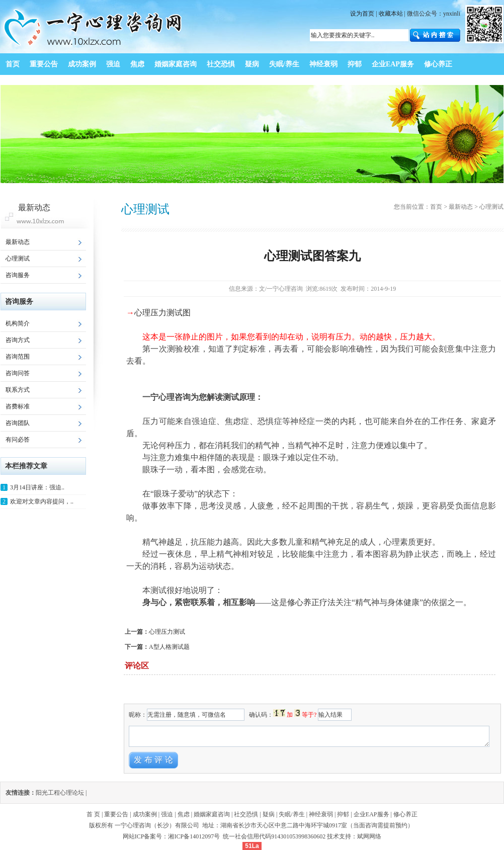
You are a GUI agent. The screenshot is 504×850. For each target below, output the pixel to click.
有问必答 (18, 440)
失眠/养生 (291, 814)
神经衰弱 (321, 814)
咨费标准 (18, 406)
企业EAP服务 (371, 814)
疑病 (269, 814)
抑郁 (343, 814)
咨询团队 (18, 423)
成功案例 (145, 814)
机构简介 (18, 323)
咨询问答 (18, 373)
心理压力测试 (167, 632)
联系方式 (18, 390)
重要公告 (116, 814)
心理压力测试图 (162, 313)
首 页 (93, 814)
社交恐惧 (246, 814)
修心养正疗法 (311, 602)
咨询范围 (18, 357)
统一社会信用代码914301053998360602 (274, 836)
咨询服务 (18, 275)
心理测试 (18, 259)
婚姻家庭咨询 (212, 814)
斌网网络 (369, 836)
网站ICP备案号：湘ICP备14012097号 (172, 836)
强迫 (167, 814)
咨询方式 (18, 340)
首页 (436, 207)
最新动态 (18, 242)
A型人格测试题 (169, 647)
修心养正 (405, 814)
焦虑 (184, 814)
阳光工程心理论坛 (60, 793)
